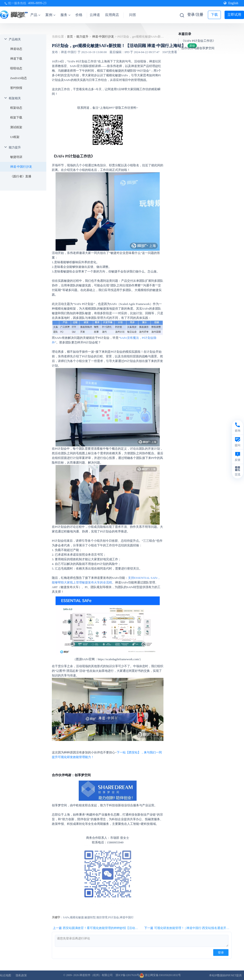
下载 (214, 15)
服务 (65, 15)
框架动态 (16, 108)
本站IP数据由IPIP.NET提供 (225, 975)
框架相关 (15, 98)
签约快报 (16, 88)
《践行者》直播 (21, 176)
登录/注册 (195, 14)
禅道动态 (16, 49)
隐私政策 (21, 975)
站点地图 (6, 975)
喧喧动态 (16, 68)
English (231, 3)
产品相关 (15, 39)
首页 (70, 37)
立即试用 (234, 15)
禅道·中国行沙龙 (21, 167)
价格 (79, 15)
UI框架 (15, 137)
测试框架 (16, 127)
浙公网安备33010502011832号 (160, 975)
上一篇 (96, 928)
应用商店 (112, 15)
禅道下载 (16, 59)
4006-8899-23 (37, 3)
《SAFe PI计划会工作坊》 (198, 41)
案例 (50, 15)
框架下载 (16, 117)
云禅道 (95, 15)
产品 (35, 15)
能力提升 (15, 147)
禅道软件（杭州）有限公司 (96, 975)
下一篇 (188, 928)
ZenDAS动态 (19, 78)
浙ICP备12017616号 (127, 975)
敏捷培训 (16, 157)
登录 (221, 953)
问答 (133, 15)
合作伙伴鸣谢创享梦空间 (198, 48)
